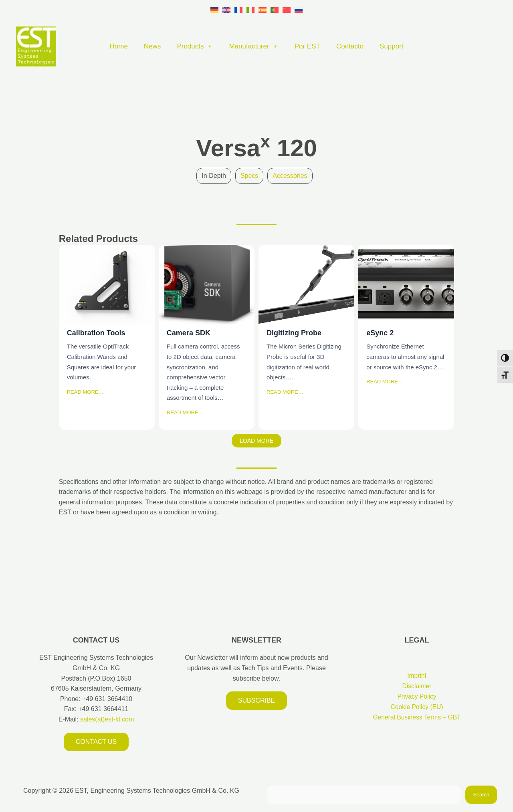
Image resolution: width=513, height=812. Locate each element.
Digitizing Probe (306, 284)
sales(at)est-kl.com (106, 719)
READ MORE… (85, 392)
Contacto (350, 46)
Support (392, 46)
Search (481, 795)
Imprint (417, 676)
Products (195, 46)
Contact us (96, 742)
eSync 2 (406, 284)
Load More (256, 441)
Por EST (307, 46)
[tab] (214, 176)
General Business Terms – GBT (417, 717)
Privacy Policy (417, 696)
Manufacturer (253, 46)
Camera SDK (206, 284)
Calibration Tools (106, 284)
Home (119, 46)
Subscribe (256, 700)
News (152, 46)
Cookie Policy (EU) (417, 706)
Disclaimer (417, 686)
